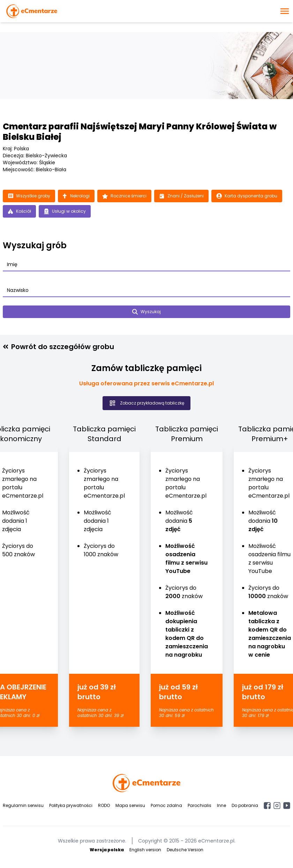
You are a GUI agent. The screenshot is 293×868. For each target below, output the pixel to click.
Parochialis (200, 805)
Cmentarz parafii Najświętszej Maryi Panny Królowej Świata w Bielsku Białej (140, 132)
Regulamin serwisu (23, 805)
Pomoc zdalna (166, 805)
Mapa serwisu (130, 805)
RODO (104, 805)
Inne (221, 805)
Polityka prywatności (71, 805)
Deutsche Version (185, 850)
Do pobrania (245, 805)
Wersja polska (107, 850)
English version (145, 850)
